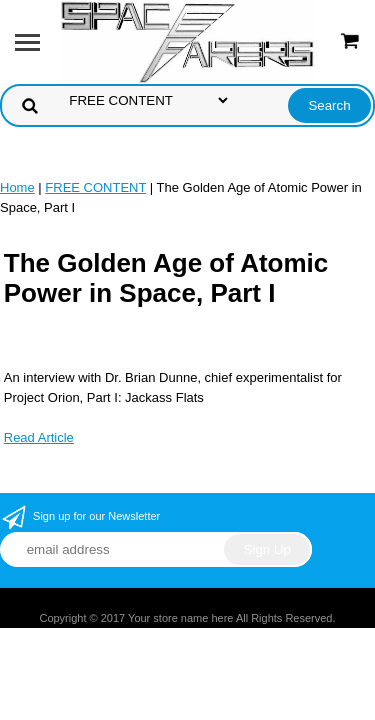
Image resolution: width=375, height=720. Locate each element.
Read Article (39, 437)
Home (17, 187)
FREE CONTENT (95, 187)
